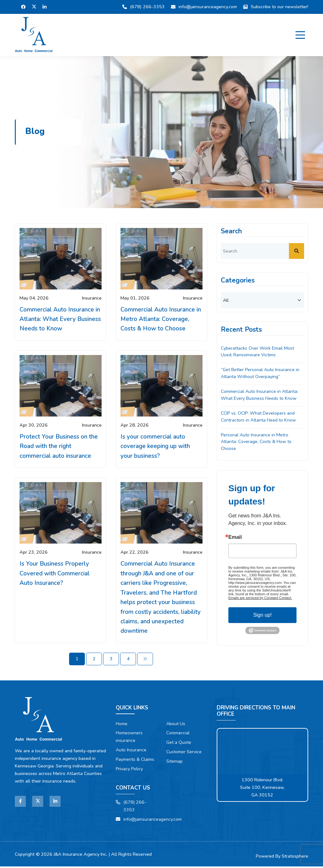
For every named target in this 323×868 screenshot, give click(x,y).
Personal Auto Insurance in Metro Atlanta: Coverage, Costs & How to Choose (257, 442)
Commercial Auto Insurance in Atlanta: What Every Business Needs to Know (60, 319)
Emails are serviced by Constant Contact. (260, 599)
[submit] (297, 251)
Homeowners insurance (129, 738)
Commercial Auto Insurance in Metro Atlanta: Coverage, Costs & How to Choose (161, 319)
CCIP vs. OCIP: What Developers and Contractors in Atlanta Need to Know (259, 417)
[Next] (145, 660)
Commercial (178, 735)
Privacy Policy (130, 771)
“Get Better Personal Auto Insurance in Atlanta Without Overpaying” (261, 373)
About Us (176, 725)
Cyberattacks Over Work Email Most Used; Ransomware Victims (258, 352)
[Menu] (300, 35)
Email (235, 538)
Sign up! (263, 616)
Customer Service (184, 754)
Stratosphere (295, 858)
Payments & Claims (135, 761)
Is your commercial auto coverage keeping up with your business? (155, 447)
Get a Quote (179, 744)
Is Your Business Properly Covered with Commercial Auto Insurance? (55, 574)
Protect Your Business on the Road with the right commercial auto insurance (59, 447)
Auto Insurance (131, 752)
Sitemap (174, 763)
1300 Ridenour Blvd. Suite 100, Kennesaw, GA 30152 (262, 789)
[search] (262, 251)
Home (122, 725)
